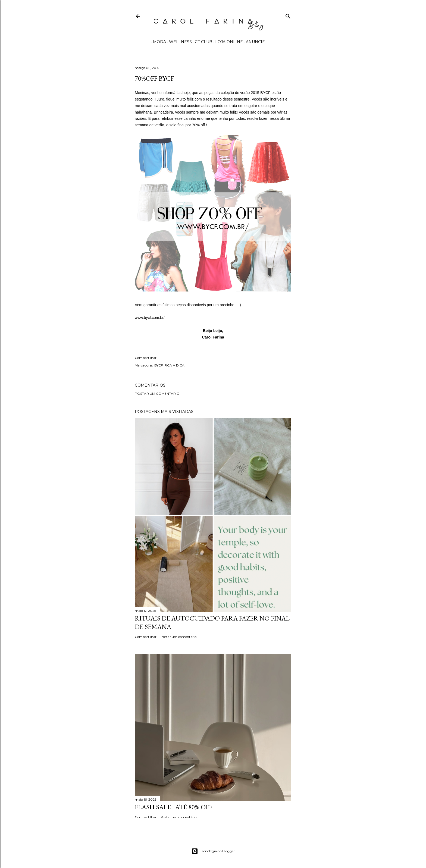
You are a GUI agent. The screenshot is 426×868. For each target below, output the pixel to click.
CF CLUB (202, 42)
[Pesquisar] (288, 15)
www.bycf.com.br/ (150, 318)
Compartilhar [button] (146, 358)
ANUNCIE (253, 42)
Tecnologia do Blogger (213, 851)
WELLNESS (178, 42)
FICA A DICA (174, 365)
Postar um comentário (157, 394)
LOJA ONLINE (227, 42)
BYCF (159, 365)
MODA (158, 42)
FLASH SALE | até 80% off (173, 807)
